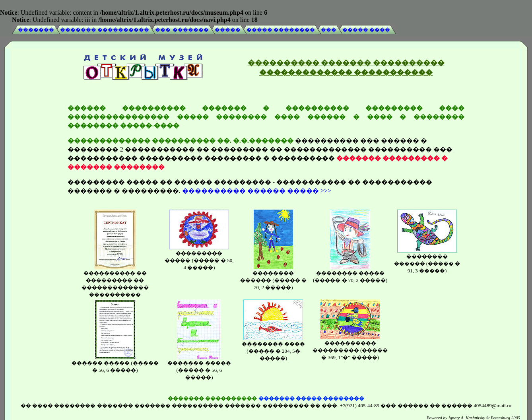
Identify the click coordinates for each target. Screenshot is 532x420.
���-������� (182, 30)
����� (228, 30)
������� (36, 30)
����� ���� (366, 30)
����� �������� (281, 30)
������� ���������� (105, 30)
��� (329, 30)
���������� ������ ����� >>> (257, 190)
